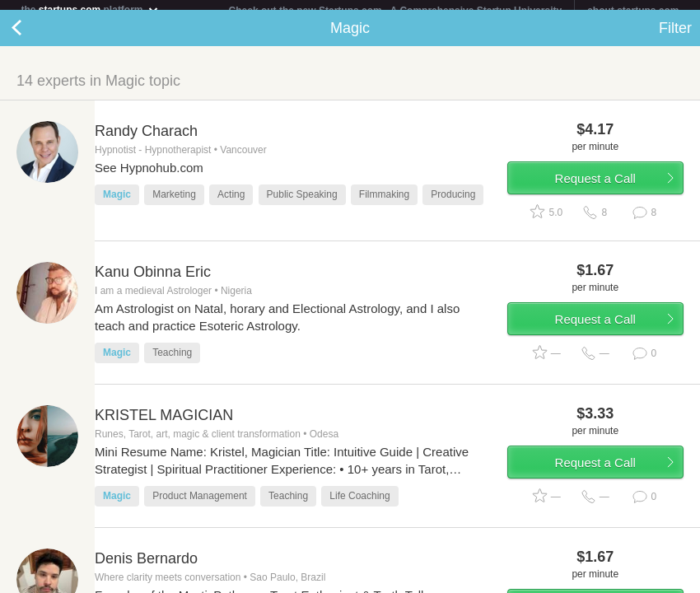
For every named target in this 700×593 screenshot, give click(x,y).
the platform (91, 9)
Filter (675, 38)
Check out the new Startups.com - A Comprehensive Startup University (396, 11)
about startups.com (633, 11)
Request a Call (595, 188)
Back (33, 38)
